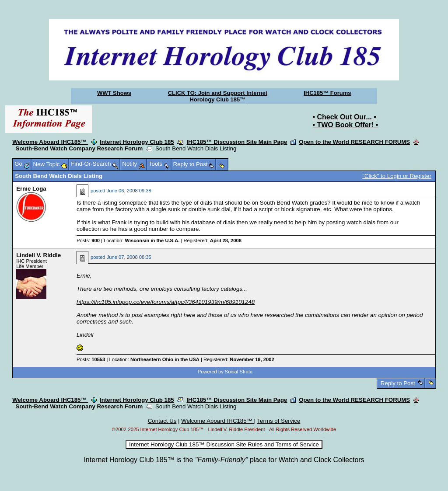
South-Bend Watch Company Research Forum (79, 148)
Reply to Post (398, 383)
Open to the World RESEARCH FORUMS (354, 142)
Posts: (88, 240)
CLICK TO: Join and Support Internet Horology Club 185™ (218, 96)
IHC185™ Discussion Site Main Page (237, 142)
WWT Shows (114, 93)
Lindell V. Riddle (38, 255)
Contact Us (162, 421)
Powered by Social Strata (225, 372)
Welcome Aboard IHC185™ (50, 142)
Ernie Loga (31, 189)
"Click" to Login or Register (397, 176)
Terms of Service (278, 421)
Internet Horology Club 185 (137, 142)
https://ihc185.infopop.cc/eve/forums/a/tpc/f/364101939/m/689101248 (166, 302)
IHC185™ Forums (327, 93)
